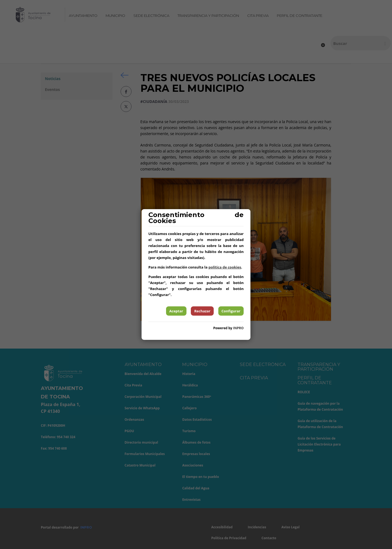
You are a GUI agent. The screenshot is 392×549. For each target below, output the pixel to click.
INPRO (238, 328)
